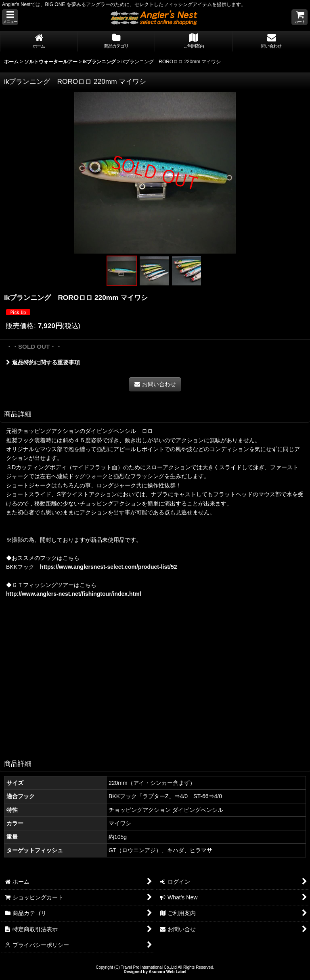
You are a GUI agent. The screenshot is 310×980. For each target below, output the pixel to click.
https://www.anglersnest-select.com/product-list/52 (108, 567)
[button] (10, 17)
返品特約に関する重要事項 (43, 362)
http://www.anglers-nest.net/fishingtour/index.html (74, 594)
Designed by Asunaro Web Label (155, 972)
